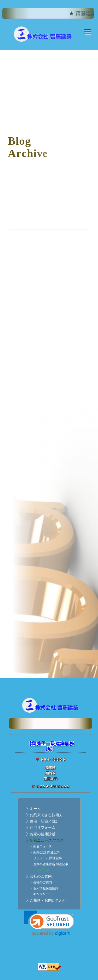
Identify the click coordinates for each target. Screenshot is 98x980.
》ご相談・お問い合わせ (46, 900)
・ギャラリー (39, 894)
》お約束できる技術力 (44, 815)
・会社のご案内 (41, 882)
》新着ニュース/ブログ (45, 840)
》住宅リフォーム (41, 828)
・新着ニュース (41, 846)
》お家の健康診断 (41, 834)
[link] (49, 923)
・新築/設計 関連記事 (45, 852)
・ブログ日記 (39, 870)
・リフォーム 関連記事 (46, 858)
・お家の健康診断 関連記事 (49, 864)
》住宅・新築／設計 (43, 821)
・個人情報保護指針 (44, 888)
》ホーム (33, 809)
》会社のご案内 (39, 876)
